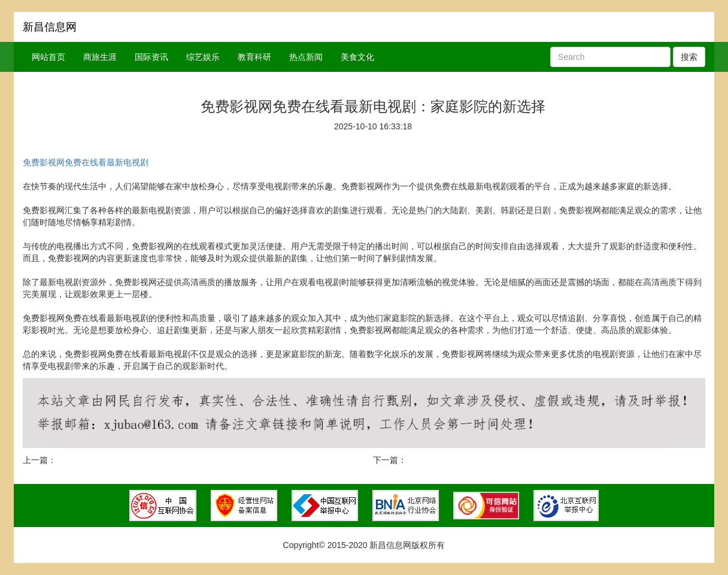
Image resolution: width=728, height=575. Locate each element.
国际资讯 (151, 57)
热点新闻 (306, 57)
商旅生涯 (100, 57)
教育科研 (254, 57)
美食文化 (357, 57)
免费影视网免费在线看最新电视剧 (86, 162)
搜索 (689, 57)
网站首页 (48, 57)
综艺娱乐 (203, 57)
